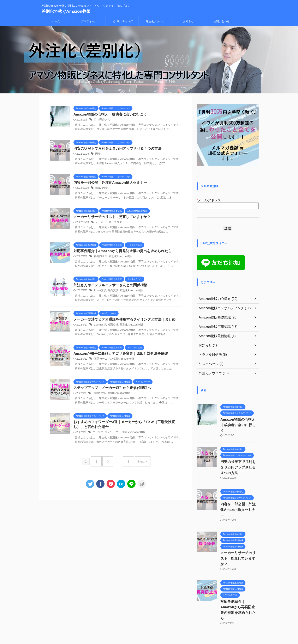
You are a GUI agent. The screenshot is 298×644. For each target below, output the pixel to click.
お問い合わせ (221, 21)
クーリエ (97, 436)
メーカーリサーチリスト (109, 223)
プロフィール (89, 21)
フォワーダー (111, 436)
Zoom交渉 (100, 292)
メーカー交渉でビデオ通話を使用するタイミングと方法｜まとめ (121, 321)
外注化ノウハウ (155, 21)
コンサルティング (122, 21)
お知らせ (188, 21)
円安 (98, 154)
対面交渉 (112, 292)
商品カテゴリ (101, 361)
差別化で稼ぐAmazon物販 (66, 11)
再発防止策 (100, 258)
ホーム (56, 21)
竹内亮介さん (101, 120)
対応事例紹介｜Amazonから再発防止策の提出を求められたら (120, 252)
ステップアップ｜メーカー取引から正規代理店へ (110, 391)
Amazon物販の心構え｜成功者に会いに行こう (108, 115)
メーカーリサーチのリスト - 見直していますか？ (110, 218)
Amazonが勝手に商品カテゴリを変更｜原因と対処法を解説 (118, 356)
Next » (139, 463)
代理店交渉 (99, 396)
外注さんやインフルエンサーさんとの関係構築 (108, 287)
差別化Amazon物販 (118, 258)
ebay (98, 189)
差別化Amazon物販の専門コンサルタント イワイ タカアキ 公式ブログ (149, 625)
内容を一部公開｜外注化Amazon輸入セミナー (108, 183)
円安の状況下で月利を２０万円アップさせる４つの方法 (115, 149)
